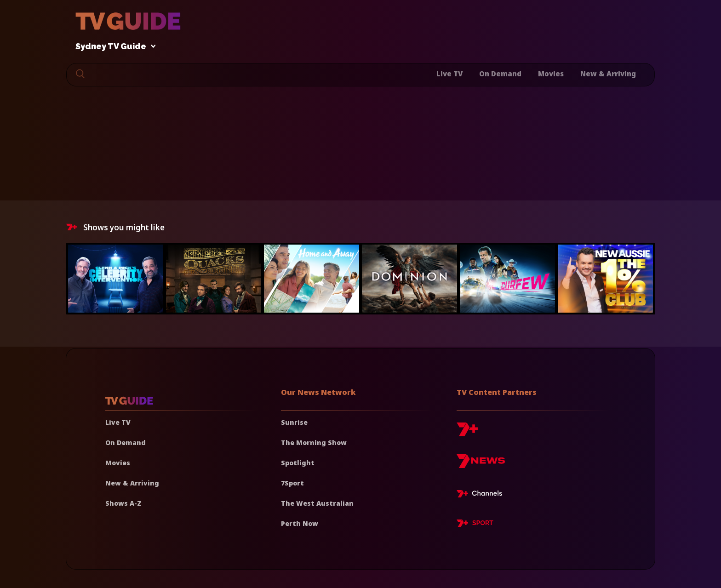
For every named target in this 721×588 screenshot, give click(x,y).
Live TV (449, 74)
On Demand (500, 74)
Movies (551, 74)
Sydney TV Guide (113, 47)
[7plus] (467, 433)
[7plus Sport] (475, 525)
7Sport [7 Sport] (292, 483)
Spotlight (298, 463)
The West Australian (317, 503)
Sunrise (294, 422)
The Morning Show (314, 442)
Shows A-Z (123, 503)
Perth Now (300, 523)
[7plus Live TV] (482, 495)
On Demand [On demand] (126, 442)
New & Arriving (608, 74)
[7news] (481, 465)
